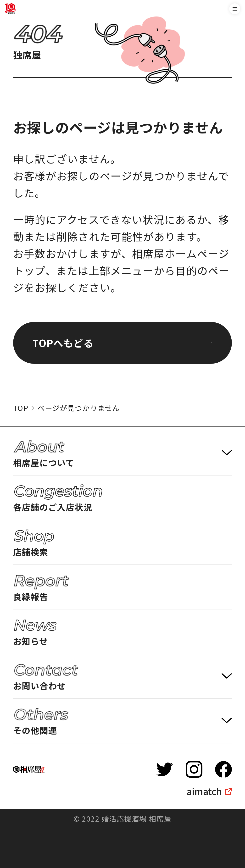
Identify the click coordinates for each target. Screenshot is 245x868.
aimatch (204, 791)
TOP (21, 408)
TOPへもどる (122, 343)
